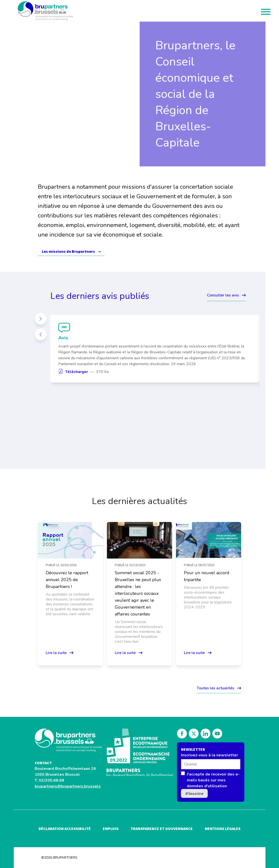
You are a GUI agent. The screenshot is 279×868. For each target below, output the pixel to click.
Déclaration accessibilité (65, 828)
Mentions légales (223, 828)
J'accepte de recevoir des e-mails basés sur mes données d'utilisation (213, 780)
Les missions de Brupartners (68, 251)
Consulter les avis (226, 295)
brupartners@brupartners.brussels (68, 786)
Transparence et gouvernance (162, 828)
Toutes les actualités (219, 688)
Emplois (111, 828)
